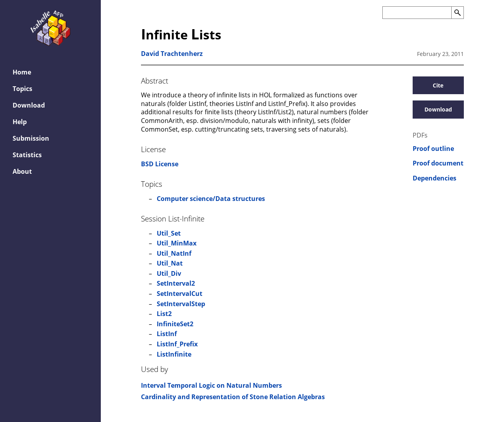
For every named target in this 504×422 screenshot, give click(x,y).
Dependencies (435, 178)
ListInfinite (174, 354)
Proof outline (433, 149)
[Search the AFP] (417, 13)
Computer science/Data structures (211, 199)
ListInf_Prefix (177, 344)
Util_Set (169, 233)
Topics (22, 89)
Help (20, 122)
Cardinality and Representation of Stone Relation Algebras (233, 397)
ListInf (167, 334)
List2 (164, 314)
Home (22, 72)
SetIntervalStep (181, 304)
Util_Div (169, 273)
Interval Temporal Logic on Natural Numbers (211, 385)
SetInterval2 (176, 283)
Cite (438, 85)
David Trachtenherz (172, 54)
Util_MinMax (177, 243)
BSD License (160, 164)
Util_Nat (170, 263)
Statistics (27, 155)
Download (29, 105)
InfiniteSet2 (175, 324)
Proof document (438, 163)
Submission (31, 138)
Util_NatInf (174, 253)
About (22, 171)
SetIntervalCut (180, 294)
